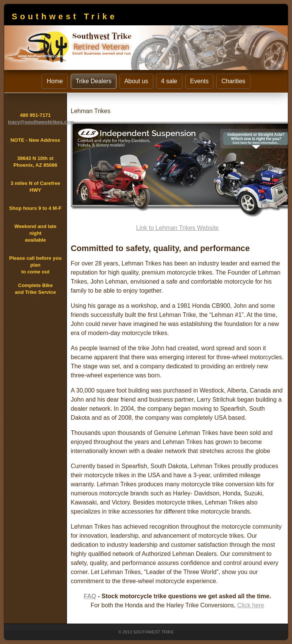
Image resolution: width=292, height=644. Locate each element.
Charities (233, 81)
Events (200, 81)
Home (55, 81)
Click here (251, 605)
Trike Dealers (94, 81)
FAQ (90, 596)
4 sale (169, 81)
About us (136, 81)
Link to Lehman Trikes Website (177, 228)
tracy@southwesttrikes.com (41, 122)
